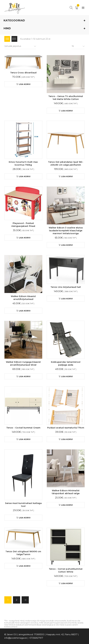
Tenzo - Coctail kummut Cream (23, 428)
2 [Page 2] (17, 600)
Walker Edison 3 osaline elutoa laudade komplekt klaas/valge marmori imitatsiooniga (66, 231)
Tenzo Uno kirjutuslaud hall (66, 287)
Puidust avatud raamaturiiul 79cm (66, 428)
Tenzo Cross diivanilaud (23, 73)
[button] (23, 84)
